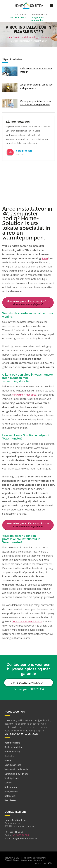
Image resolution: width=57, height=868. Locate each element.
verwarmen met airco (24, 395)
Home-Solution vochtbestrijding (22, 37)
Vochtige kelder (12, 778)
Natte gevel (10, 796)
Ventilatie (9, 756)
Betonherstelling (12, 752)
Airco (45, 258)
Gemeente (46, 37)
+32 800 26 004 (18, 18)
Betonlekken (11, 800)
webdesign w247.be (44, 863)
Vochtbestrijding (12, 743)
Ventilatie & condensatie (16, 769)
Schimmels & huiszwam (16, 774)
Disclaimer (40, 858)
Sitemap (16, 860)
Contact (8, 783)
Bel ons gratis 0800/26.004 (29, 689)
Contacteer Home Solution (27, 621)
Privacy (8, 860)
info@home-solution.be (38, 19)
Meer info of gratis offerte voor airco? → (28, 302)
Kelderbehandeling (14, 747)
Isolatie (8, 760)
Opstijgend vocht (13, 765)
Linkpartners (27, 860)
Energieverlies (11, 792)
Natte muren (11, 787)
